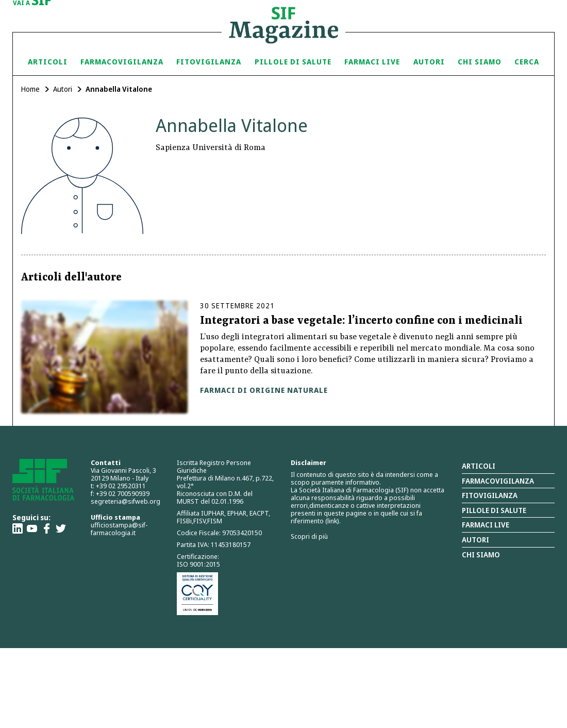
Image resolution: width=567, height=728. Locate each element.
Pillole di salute (494, 510)
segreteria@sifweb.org (126, 501)
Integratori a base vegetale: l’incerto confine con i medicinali (361, 321)
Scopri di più (309, 536)
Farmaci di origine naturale (264, 390)
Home (30, 89)
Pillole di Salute (293, 62)
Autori (429, 62)
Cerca (527, 62)
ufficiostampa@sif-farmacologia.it (119, 529)
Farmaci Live (372, 62)
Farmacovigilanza (122, 62)
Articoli (48, 62)
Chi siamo (480, 62)
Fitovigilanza (209, 62)
